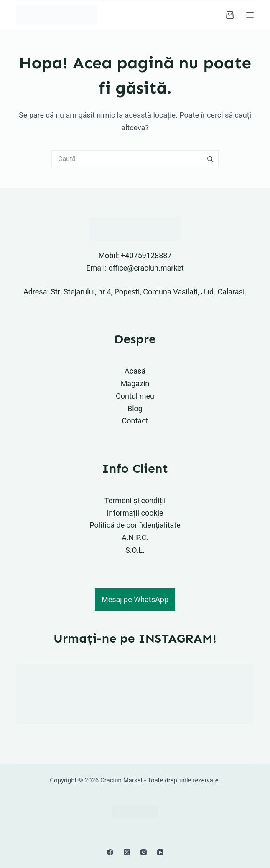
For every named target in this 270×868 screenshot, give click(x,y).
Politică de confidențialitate (135, 525)
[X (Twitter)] (127, 852)
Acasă (135, 371)
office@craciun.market (146, 268)
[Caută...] (127, 159)
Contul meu (135, 396)
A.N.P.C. (135, 538)
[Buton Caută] (210, 159)
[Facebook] (110, 852)
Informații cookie (135, 513)
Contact (135, 421)
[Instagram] (144, 852)
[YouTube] (160, 852)
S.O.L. (135, 550)
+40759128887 (146, 255)
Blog (135, 409)
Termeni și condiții (135, 500)
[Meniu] (250, 15)
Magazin (135, 383)
